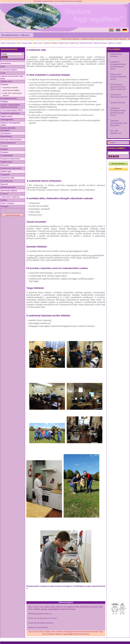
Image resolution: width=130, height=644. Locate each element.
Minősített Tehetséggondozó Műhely (11, 124)
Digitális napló (6, 171)
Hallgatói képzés (64, 43)
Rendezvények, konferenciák (11, 168)
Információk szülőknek (9, 190)
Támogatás (5, 206)
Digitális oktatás (6, 116)
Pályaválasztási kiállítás (11, 90)
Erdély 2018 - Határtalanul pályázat (12, 94)
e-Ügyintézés (5, 175)
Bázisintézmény (6, 136)
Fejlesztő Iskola (11, 43)
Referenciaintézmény (8, 143)
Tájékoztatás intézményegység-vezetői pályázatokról (119, 123)
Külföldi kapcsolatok (8, 187)
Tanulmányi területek (10, 88)
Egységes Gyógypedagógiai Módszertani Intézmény (10, 106)
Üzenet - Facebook (7, 203)
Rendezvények (74, 43)
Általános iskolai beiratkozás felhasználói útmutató (118, 77)
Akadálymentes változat (15, 35)
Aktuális (118, 43)
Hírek (3, 67)
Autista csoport (38, 43)
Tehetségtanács (6, 133)
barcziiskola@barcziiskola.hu (43, 623)
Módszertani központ (100, 43)
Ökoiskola (4, 146)
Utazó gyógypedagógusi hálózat (12, 110)
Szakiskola (47, 43)
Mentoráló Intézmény (86, 43)
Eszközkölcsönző (7, 181)
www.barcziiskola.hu (41, 627)
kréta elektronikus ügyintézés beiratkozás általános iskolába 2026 (118, 87)
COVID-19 (5, 194)
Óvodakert (5, 152)
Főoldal (3, 43)
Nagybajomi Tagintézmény (10, 113)
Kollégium (54, 43)
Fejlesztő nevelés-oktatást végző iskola (12, 77)
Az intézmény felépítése (9, 70)
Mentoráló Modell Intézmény (11, 140)
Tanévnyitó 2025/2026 (118, 103)
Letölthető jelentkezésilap (13, 215)
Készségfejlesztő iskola (9, 98)
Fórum (113, 143)
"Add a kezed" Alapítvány (10, 197)
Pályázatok (5, 165)
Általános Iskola (27, 43)
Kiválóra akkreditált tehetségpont (8, 129)
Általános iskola (6, 81)
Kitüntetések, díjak (8, 178)
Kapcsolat (4, 184)
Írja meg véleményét (118, 163)
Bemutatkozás (6, 63)
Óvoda (19, 43)
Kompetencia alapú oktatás (10, 159)
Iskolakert (4, 149)
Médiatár (4, 200)
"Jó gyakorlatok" (7, 155)
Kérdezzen (118, 168)
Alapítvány (111, 43)
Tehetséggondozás (7, 120)
